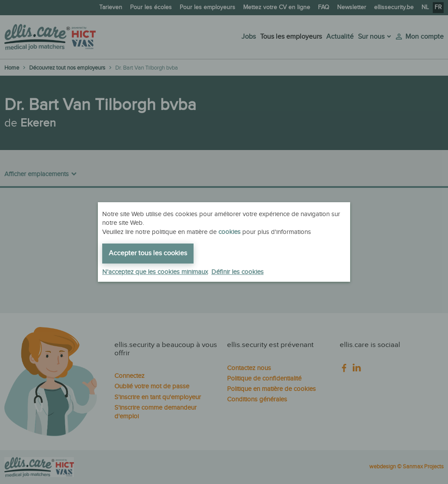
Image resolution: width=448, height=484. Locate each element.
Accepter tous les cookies (148, 253)
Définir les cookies (237, 272)
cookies (229, 232)
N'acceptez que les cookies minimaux (155, 272)
